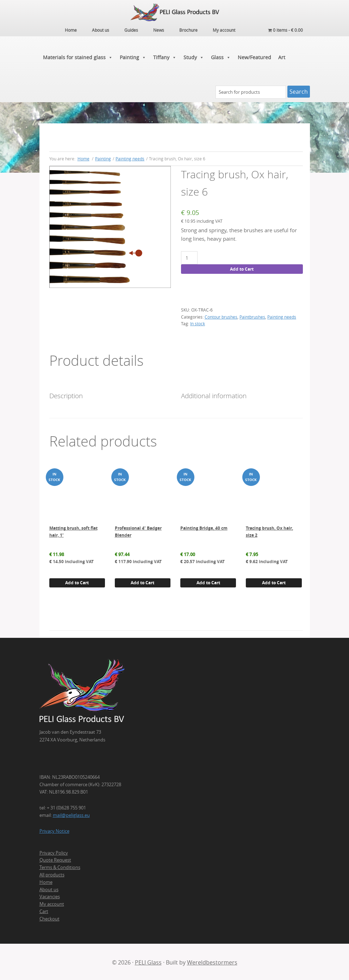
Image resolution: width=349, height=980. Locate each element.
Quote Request (55, 859)
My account (52, 903)
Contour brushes (221, 316)
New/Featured (254, 56)
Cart (44, 910)
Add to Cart (242, 268)
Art (282, 56)
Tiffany (165, 56)
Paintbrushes (252, 316)
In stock (198, 322)
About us (49, 888)
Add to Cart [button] (77, 582)
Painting (133, 56)
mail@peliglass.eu (71, 814)
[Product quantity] (189, 257)
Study (194, 56)
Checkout (49, 918)
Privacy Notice (54, 830)
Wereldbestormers (212, 961)
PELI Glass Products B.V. (175, 12)
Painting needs (130, 158)
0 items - (285, 30)
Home (46, 881)
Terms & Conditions (60, 867)
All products (52, 874)
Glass (221, 56)
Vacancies (50, 896)
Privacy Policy (54, 852)
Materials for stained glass (78, 56)
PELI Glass (148, 961)
